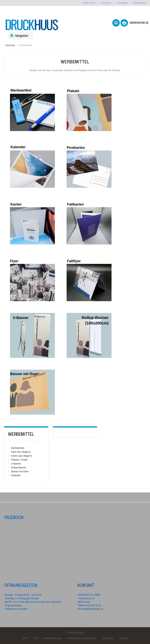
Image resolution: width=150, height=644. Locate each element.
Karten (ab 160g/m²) (22, 456)
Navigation (22, 36)
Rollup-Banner (19, 468)
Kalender (16, 475)
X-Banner (16, 464)
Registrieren (140, 3)
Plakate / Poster (19, 460)
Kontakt (86, 585)
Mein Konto (90, 3)
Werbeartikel (18, 448)
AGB (25, 638)
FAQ (36, 638)
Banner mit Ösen (20, 472)
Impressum (108, 638)
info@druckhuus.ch (93, 609)
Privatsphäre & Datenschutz (82, 638)
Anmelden (122, 3)
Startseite (10, 45)
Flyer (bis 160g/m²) (21, 452)
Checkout (106, 3)
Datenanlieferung (53, 638)
